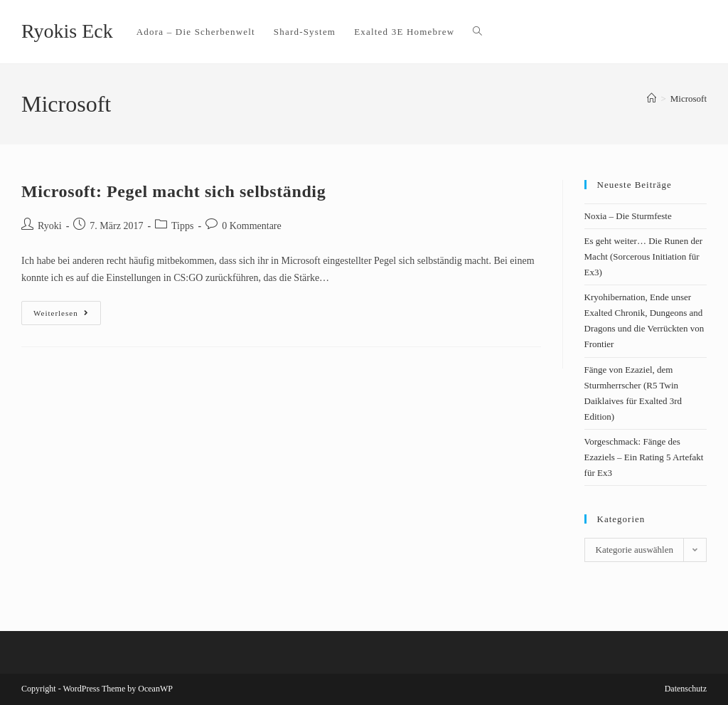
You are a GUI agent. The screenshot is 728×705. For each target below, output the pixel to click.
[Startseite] (652, 99)
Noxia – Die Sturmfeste (628, 216)
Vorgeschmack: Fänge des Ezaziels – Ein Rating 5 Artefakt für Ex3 (644, 457)
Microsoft (689, 99)
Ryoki (50, 226)
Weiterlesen (67, 309)
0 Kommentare (252, 226)
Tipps (182, 226)
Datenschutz (686, 689)
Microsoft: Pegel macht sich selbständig (173, 191)
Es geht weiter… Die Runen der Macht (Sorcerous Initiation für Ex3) (643, 256)
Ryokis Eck (67, 31)
